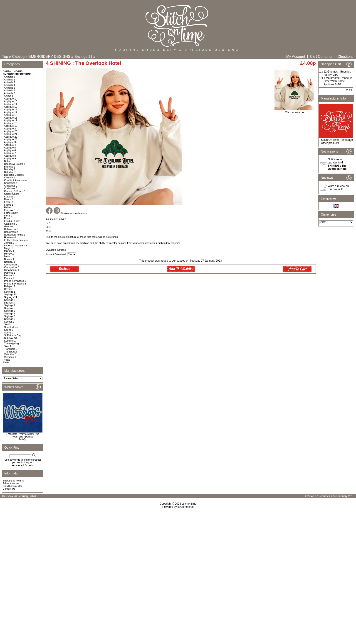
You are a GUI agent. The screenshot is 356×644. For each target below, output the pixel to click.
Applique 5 (10, 148)
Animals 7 (10, 93)
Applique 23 (11, 139)
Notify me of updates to (337, 164)
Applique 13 (11, 109)
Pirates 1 (9, 278)
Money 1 (9, 254)
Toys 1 (8, 346)
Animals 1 (10, 77)
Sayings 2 (10, 300)
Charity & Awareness (16, 180)
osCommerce (186, 507)
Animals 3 (10, 82)
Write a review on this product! (338, 188)
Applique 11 (11, 104)
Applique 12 (11, 107)
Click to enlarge (294, 111)
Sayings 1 (10, 292)
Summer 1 (10, 341)
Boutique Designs (14, 175)
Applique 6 (10, 150)
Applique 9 (10, 158)
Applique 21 (11, 134)
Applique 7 (10, 153)
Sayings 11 (83, 57)
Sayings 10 (10, 294)
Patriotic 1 (10, 273)
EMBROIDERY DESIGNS (49, 57)
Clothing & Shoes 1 (15, 191)
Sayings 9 (10, 319)
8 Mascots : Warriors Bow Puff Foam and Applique (23, 435)
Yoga (7, 360)
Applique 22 (11, 137)
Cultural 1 (9, 197)
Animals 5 (10, 88)
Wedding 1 (10, 357)
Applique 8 (10, 156)
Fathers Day (11, 213)
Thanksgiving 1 (12, 343)
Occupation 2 (11, 267)
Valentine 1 (10, 354)
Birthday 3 (10, 172)
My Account (296, 57)
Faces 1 (9, 205)
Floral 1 (8, 216)
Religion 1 (10, 286)
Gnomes (9, 226)
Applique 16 (11, 118)
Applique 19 (11, 126)
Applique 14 (11, 112)
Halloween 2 (11, 232)
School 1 (9, 322)
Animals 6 (10, 90)
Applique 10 (11, 101)
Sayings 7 (10, 313)
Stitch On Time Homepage (337, 140)
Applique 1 (10, 99)
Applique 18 (11, 123)
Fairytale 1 (10, 210)
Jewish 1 (9, 243)
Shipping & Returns (14, 481)
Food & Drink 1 (12, 221)
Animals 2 (10, 80)
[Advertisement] (178, 547)
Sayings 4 (10, 305)
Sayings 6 (10, 311)
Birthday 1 (10, 167)
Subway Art (10, 338)
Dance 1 (9, 199)
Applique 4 (10, 145)
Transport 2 (10, 352)
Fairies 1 (9, 207)
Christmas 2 (11, 186)
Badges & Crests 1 (15, 164)
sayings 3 (9, 303)
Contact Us (9, 489)
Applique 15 (11, 115)
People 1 (9, 275)
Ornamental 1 (12, 270)
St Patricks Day (13, 335)
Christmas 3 (11, 188)
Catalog (18, 57)
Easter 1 (9, 202)
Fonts (7, 218)
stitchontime (189, 504)
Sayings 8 (10, 316)
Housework (10, 237)
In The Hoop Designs (16, 240)
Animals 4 (10, 85)
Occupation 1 (11, 265)
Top (5, 57)
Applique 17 (11, 120)
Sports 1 (9, 330)
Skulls (7, 324)
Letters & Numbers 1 (16, 245)
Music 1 (8, 256)
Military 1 (9, 251)
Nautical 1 (10, 262)
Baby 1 (8, 161)
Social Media (11, 327)
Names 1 (9, 259)
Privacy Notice (11, 483)
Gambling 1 (10, 224)
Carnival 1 (10, 177)
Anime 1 (9, 96)
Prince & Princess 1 (15, 281)
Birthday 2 (10, 169)
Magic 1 (9, 248)
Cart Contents (321, 57)
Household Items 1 (15, 235)
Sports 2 (9, 333)
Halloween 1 (11, 229)
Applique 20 (11, 131)
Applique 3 (10, 142)
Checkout (345, 57)
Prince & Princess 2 (15, 284)
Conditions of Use (13, 486)
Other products (330, 143)
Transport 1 (10, 349)
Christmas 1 (11, 183)
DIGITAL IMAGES (13, 71)
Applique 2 (10, 129)
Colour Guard (12, 194)
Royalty (8, 289)
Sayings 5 (10, 308)
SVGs (6, 362)
